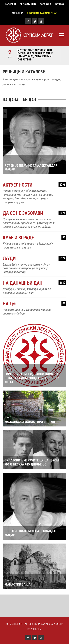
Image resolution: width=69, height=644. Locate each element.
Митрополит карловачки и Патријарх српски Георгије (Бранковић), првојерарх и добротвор (35, 55)
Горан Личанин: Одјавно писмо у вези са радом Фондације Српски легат (32, 378)
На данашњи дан (34, 283)
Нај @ (34, 304)
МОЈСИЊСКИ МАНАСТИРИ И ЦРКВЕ (30, 422)
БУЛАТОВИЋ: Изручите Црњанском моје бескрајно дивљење (32, 462)
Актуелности (34, 185)
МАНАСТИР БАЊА (18, 584)
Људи (34, 258)
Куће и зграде (34, 238)
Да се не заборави (34, 213)
